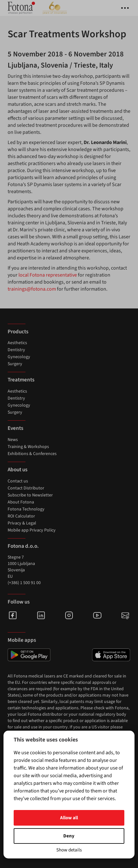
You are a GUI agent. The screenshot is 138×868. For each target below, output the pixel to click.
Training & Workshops (28, 447)
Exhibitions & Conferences (32, 454)
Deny (69, 836)
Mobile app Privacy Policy (32, 530)
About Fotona (21, 502)
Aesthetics (17, 343)
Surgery (15, 364)
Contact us (18, 481)
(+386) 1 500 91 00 (24, 583)
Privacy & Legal (22, 523)
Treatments (21, 380)
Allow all (69, 818)
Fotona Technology (26, 509)
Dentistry (16, 350)
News (13, 440)
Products (18, 332)
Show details (69, 850)
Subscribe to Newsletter (30, 495)
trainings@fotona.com (32, 289)
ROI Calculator (21, 516)
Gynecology (19, 357)
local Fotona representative (48, 275)
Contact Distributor (26, 488)
